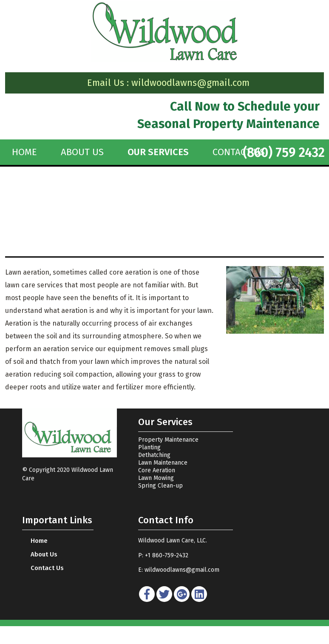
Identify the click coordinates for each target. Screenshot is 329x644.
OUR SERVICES (158, 152)
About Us (82, 152)
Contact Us (47, 568)
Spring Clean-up (160, 486)
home (24, 152)
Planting (149, 447)
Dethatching (154, 455)
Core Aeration (157, 470)
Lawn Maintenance (163, 463)
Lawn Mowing (156, 478)
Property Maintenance (168, 440)
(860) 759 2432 (284, 153)
